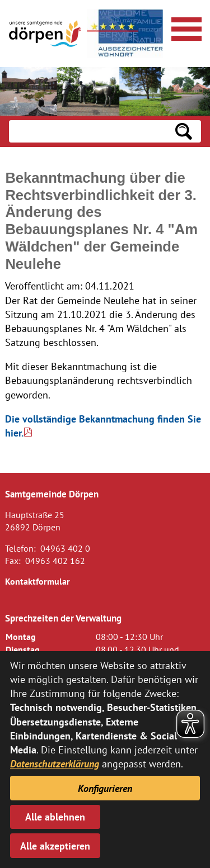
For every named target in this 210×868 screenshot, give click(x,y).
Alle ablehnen (55, 817)
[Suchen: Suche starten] (184, 131)
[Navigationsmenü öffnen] (185, 27)
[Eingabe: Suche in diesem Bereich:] (88, 131)
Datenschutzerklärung (55, 764)
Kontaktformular (38, 581)
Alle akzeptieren (55, 846)
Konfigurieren (105, 788)
